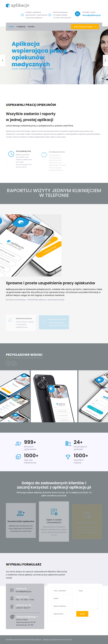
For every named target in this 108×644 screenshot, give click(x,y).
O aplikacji (21, 27)
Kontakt (31, 27)
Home (11, 27)
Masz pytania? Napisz (85, 27)
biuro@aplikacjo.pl (92, 15)
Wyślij (82, 614)
